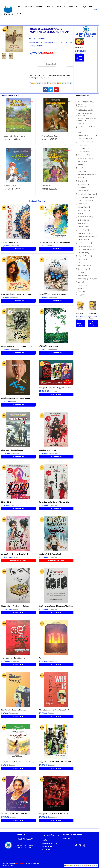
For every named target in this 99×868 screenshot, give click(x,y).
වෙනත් (80, 295)
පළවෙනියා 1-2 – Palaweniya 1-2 (51, 554)
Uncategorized (83, 276)
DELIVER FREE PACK (84, 158)
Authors (40, 75)
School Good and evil (85, 249)
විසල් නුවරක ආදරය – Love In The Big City (54, 502)
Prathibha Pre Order (84, 233)
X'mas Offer (82, 285)
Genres (80, 178)
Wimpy (80, 282)
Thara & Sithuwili (83, 266)
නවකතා (40, 78)
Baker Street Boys (84, 139)
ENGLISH (81, 171)
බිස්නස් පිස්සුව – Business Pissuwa (13, 710)
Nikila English (82, 220)
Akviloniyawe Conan (51, 136)
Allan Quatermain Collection (87, 127)
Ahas (79, 124)
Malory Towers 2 (83, 210)
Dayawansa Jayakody (55, 75)
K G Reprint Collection (85, 197)
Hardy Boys (81, 181)
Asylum (80, 132)
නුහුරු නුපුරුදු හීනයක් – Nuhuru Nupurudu (16, 294)
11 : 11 (40, 658)
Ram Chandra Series (84, 243)
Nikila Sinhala (82, 223)
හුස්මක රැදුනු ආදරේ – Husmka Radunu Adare (55, 242)
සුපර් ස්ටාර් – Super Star (47, 450)
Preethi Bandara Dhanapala (87, 236)
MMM (79, 214)
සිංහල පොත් (47, 78)
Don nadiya (81, 161)
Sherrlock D (81, 259)
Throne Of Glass (83, 269)
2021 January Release (85, 102)
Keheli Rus (81, 204)
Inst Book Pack (83, 188)
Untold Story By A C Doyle (86, 279)
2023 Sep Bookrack (84, 110)
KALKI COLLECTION (84, 201)
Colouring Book (83, 155)
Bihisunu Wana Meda (84, 142)
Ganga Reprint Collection (86, 174)
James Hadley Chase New (86, 194)
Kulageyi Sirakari (83, 207)
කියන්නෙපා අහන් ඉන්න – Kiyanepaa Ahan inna (56, 606)
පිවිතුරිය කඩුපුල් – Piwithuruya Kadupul (15, 606)
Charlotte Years (83, 152)
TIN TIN (80, 272)
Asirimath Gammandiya (15, 136)
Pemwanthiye (82, 230)
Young (80, 289)
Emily (79, 168)
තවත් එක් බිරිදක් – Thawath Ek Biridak (52, 294)
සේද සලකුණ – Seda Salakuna (12, 450)
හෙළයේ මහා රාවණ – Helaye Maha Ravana (17, 346)
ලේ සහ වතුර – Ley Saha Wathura (13, 658)
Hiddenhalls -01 (83, 184)
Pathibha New (82, 227)
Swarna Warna (48, 186)
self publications (83, 256)
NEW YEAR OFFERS (84, 217)
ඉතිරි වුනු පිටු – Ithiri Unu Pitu (49, 346)
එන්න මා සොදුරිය (11, 186)
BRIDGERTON (82, 148)
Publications (82, 240)
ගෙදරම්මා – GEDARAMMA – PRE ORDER (15, 814)
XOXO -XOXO (6, 502)
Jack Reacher (82, 191)
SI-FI (79, 263)
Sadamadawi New (84, 246)
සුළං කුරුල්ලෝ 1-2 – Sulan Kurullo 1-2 (14, 554)
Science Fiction (83, 253)
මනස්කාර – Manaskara (9, 242)
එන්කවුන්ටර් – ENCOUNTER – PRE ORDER (54, 814)
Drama (80, 165)
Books (45, 75)
